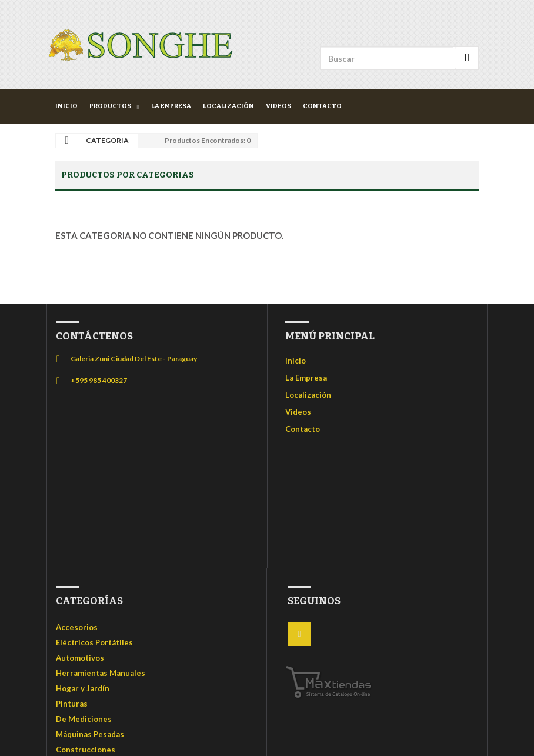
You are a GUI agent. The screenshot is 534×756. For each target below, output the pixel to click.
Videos (278, 106)
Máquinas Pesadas (90, 734)
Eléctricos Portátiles (94, 642)
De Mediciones (84, 719)
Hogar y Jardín (83, 688)
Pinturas (72, 704)
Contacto (322, 106)
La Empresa (171, 106)
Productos (110, 106)
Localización (228, 106)
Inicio (66, 106)
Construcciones (86, 750)
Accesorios (77, 627)
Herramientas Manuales (101, 673)
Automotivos (80, 658)
